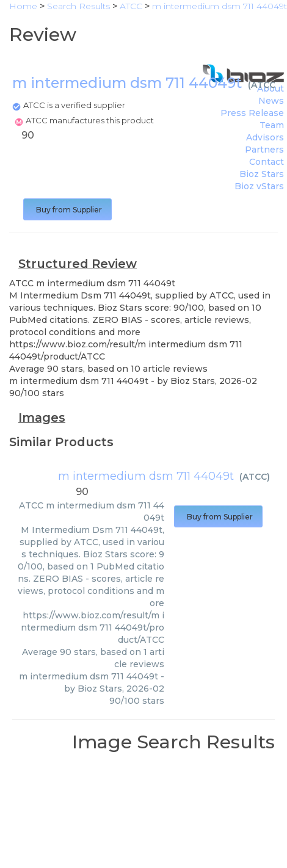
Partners (264, 150)
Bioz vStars (259, 186)
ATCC (263, 85)
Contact (267, 162)
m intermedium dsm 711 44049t (146, 476)
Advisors (265, 137)
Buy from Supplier (67, 210)
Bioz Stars (262, 174)
